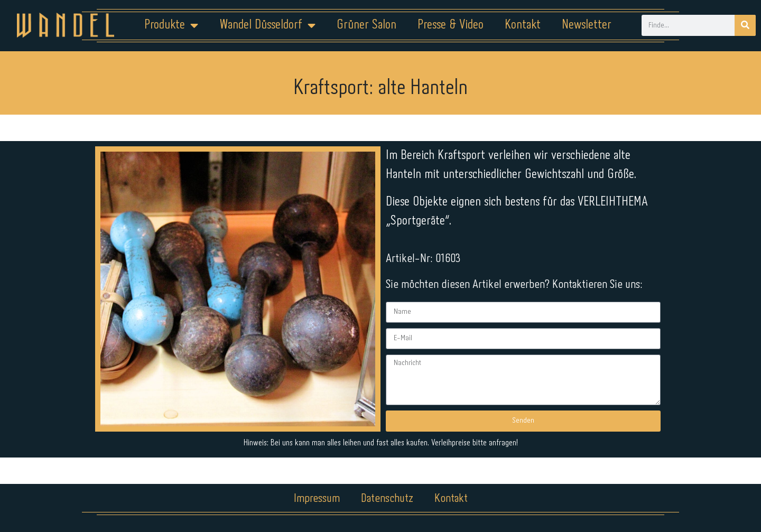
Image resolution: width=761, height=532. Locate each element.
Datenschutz (387, 499)
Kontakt (523, 25)
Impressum (317, 499)
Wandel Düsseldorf (267, 25)
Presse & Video (451, 25)
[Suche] (745, 25)
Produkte (171, 25)
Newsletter (587, 25)
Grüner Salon (366, 25)
